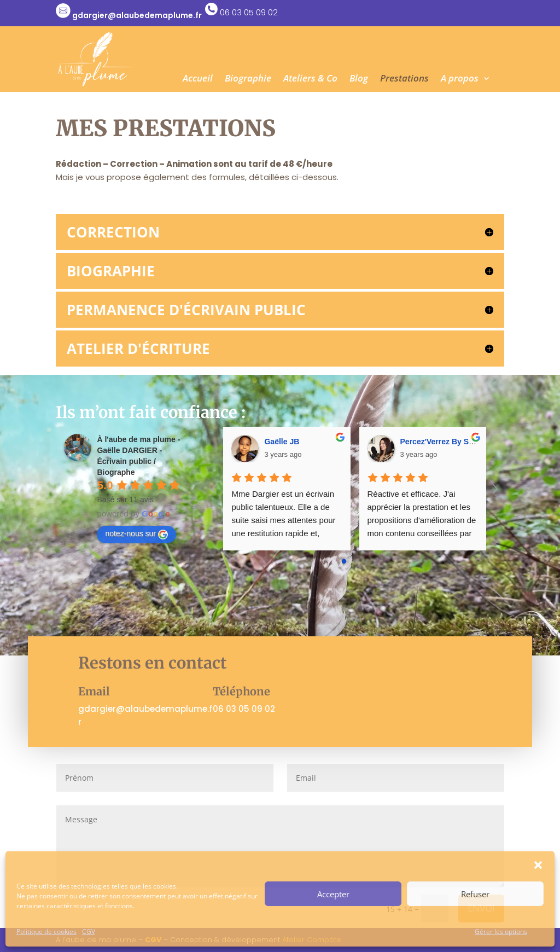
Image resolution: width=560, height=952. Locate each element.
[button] (538, 865)
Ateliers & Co (310, 79)
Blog (359, 79)
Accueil (198, 79)
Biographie (248, 79)
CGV (89, 931)
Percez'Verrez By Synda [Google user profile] (444, 442)
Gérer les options (501, 931)
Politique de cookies (46, 931)
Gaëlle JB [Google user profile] (282, 442)
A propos (460, 79)
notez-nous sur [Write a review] (136, 534)
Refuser (475, 894)
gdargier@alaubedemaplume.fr (137, 15)
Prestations (404, 79)
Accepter (333, 894)
